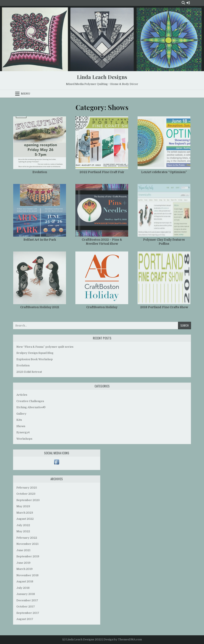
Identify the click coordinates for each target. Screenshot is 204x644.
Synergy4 (23, 432)
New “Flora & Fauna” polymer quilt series (45, 347)
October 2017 (26, 607)
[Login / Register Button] (188, 3)
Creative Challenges (30, 401)
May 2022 (23, 531)
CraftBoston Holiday (102, 307)
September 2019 (28, 556)
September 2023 (28, 500)
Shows (21, 426)
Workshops (24, 439)
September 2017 (28, 613)
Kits (19, 420)
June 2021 (23, 550)
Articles (22, 395)
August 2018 (25, 581)
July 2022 (23, 525)
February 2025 (27, 488)
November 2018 (27, 575)
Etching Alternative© (31, 407)
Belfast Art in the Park (40, 240)
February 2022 (27, 538)
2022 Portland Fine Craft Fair (102, 172)
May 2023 (23, 506)
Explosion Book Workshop (35, 359)
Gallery (21, 414)
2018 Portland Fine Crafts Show (164, 307)
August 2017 (25, 619)
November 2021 (27, 544)
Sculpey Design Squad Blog (35, 353)
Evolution (40, 172)
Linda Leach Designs (102, 77)
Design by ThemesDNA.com (123, 639)
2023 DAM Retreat (29, 372)
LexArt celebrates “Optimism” (164, 172)
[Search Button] (183, 3)
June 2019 (23, 563)
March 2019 (24, 569)
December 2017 (27, 600)
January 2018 (26, 594)
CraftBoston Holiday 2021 (40, 307)
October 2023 (26, 494)
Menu (26, 94)
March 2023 (25, 513)
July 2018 (23, 588)
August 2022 (25, 519)
